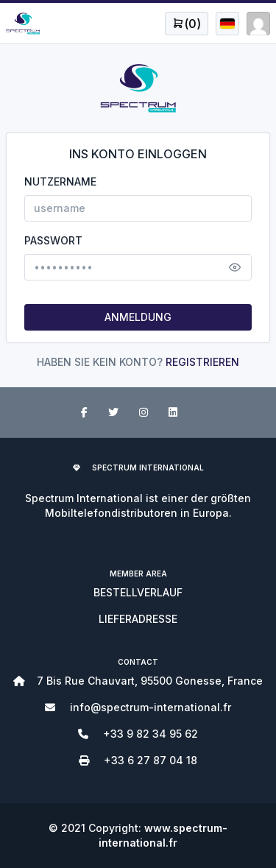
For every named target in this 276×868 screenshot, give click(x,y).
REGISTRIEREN (202, 362)
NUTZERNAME (60, 181)
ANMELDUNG (138, 317)
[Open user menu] (187, 24)
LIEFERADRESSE (138, 619)
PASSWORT (53, 240)
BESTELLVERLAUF (138, 592)
